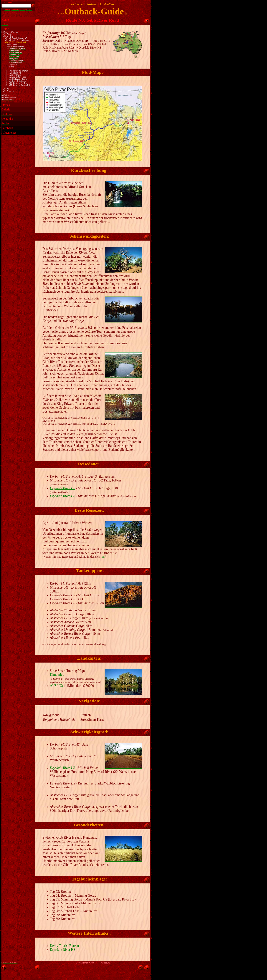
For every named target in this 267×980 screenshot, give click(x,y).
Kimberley (57, 675)
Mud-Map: (92, 72)
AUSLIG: (56, 686)
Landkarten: (89, 658)
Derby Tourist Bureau (64, 946)
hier (103, 557)
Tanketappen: (89, 571)
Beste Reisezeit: (89, 510)
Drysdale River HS (62, 488)
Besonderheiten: (89, 825)
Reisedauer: (89, 464)
